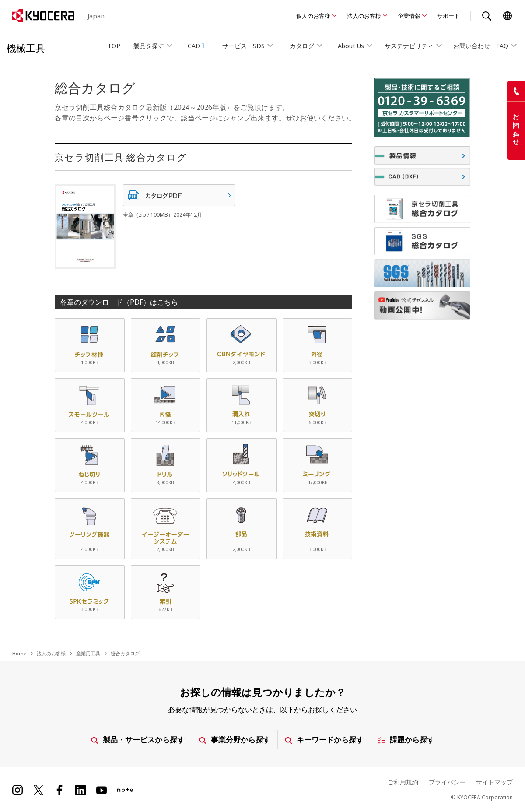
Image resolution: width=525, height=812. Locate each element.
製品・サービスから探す (138, 740)
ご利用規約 (403, 782)
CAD (196, 46)
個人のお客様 (313, 16)
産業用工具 (88, 653)
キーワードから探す (324, 740)
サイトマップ (494, 782)
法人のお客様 (364, 16)
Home (19, 653)
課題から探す (406, 740)
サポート (448, 16)
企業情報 (409, 16)
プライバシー (447, 782)
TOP (114, 46)
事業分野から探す (235, 740)
